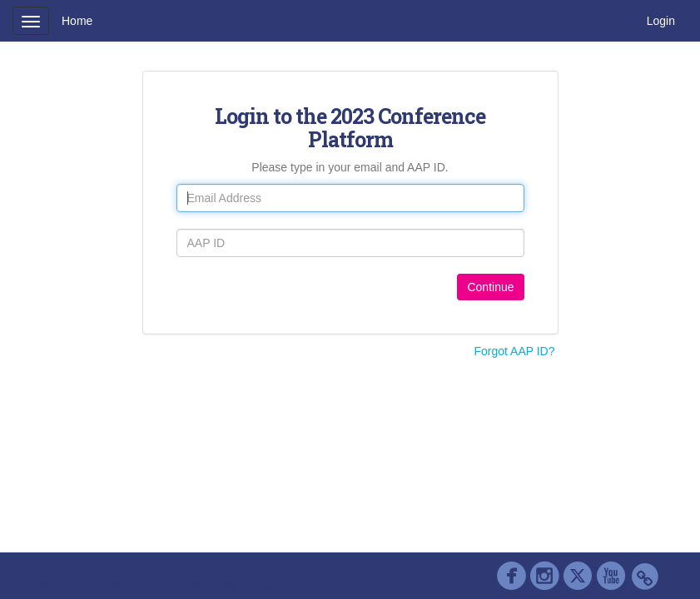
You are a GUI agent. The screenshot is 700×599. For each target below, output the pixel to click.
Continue (490, 287)
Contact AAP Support (234, 569)
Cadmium (131, 569)
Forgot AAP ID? (514, 351)
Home (77, 21)
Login (661, 21)
